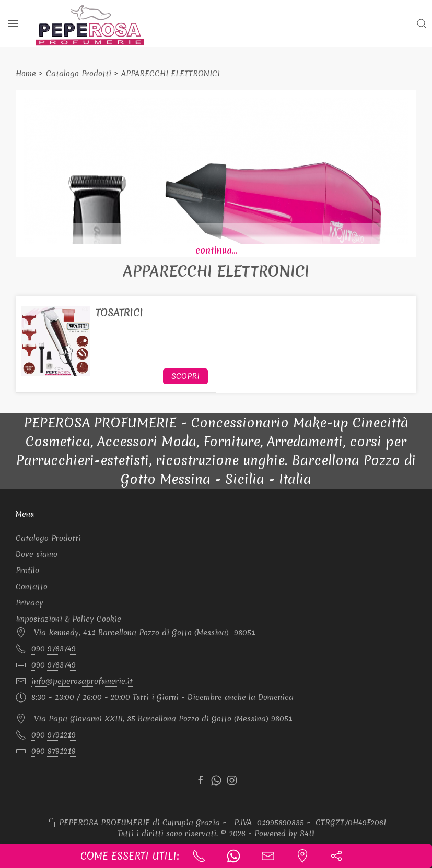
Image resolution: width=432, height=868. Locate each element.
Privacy (30, 603)
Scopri (185, 376)
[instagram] (232, 780)
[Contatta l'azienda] (268, 856)
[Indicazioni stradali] (302, 856)
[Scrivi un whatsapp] (233, 856)
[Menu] (13, 23)
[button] (422, 23)
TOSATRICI (119, 313)
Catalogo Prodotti (79, 74)
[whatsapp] (216, 780)
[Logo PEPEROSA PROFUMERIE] (91, 25)
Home (26, 74)
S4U (307, 834)
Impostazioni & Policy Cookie (68, 619)
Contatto (32, 587)
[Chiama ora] (199, 856)
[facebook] (201, 780)
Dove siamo (37, 554)
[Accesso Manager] (51, 823)
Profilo (27, 570)
